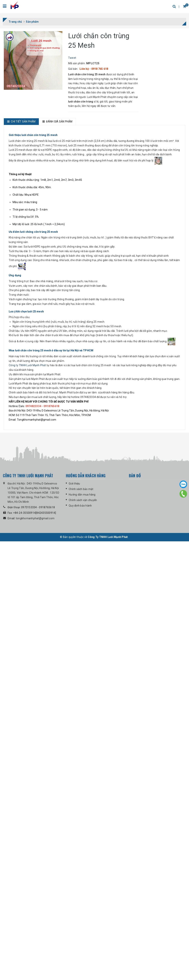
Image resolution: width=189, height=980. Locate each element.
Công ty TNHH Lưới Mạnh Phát (27, 808)
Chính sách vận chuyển (83, 943)
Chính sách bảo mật (81, 932)
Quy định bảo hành (80, 948)
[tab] (21, 122)
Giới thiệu (74, 926)
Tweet (72, 58)
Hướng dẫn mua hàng (82, 937)
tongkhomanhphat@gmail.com (35, 961)
